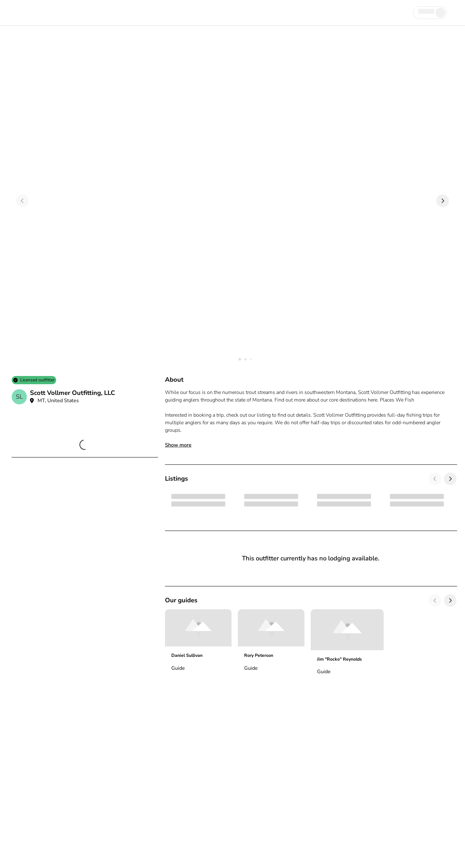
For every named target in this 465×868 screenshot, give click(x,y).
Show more (178, 445)
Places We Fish (397, 400)
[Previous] (22, 201)
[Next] (443, 201)
